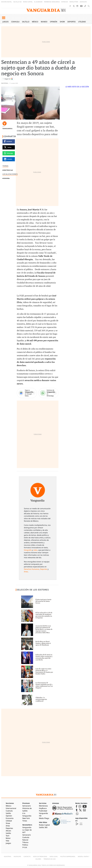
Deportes (72, 22)
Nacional (5, 83)
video (35, 550)
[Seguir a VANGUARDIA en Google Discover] (8, 79)
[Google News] (27, 393)
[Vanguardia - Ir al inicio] (46, 10)
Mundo (44, 22)
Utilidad (82, 22)
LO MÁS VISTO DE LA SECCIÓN (77, 87)
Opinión (54, 22)
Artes (26, 572)
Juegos (6, 22)
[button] (4, 18)
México (35, 22)
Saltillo (26, 22)
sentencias (8, 170)
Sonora (7, 178)
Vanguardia (7, 129)
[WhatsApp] (48, 393)
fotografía (28, 550)
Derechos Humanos (32, 569)
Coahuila (15, 22)
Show (62, 22)
